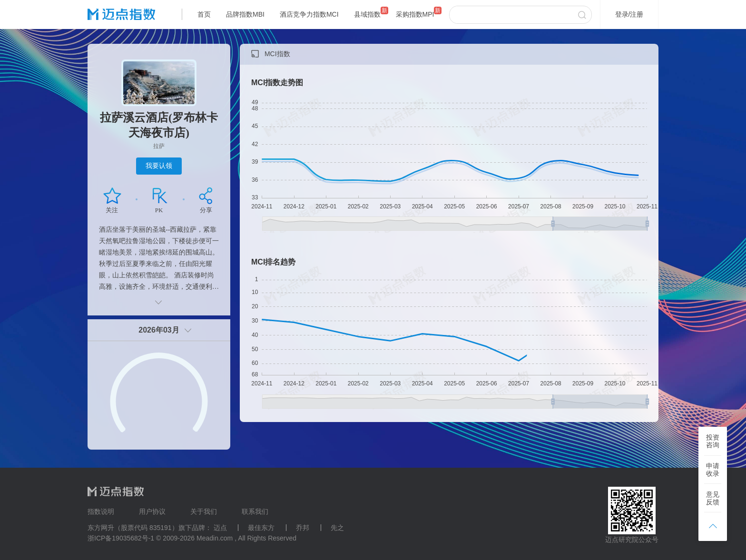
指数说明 (101, 511)
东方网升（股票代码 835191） (133, 528)
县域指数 (367, 14)
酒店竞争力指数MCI (309, 14)
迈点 (220, 528)
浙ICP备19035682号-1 (121, 538)
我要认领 (159, 166)
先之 (337, 528)
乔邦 (303, 528)
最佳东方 (261, 528)
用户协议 (152, 511)
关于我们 (204, 511)
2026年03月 (159, 330)
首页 (204, 14)
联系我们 (255, 511)
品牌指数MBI (245, 14)
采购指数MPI (415, 14)
